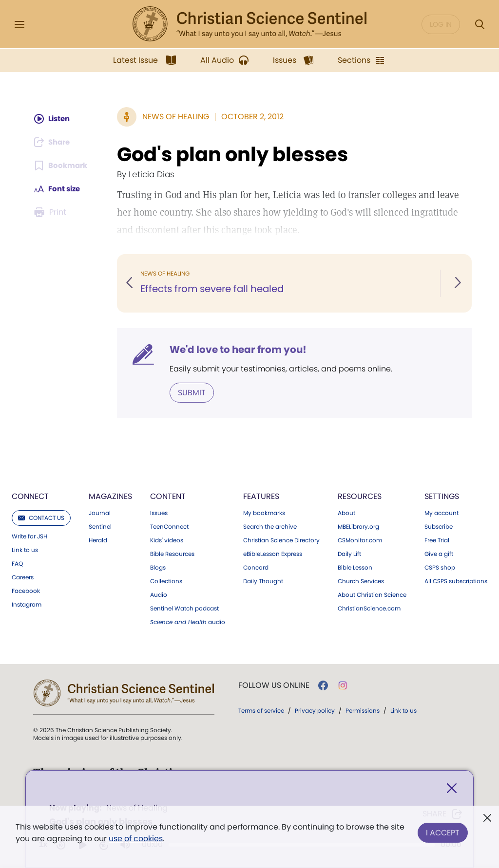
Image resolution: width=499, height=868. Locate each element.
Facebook (26, 591)
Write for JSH (29, 536)
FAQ (17, 563)
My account (441, 513)
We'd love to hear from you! (239, 350)
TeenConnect (169, 526)
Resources (360, 496)
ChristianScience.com (369, 608)
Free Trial (437, 540)
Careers (23, 577)
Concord (256, 567)
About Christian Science (372, 594)
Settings (442, 496)
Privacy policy (315, 710)
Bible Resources (172, 554)
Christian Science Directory (281, 540)
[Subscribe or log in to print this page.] (51, 212)
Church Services (361, 581)
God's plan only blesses (233, 154)
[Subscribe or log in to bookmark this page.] (62, 166)
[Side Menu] (19, 25)
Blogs (158, 567)
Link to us (25, 550)
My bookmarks (264, 513)
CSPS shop (440, 567)
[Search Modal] (480, 25)
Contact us (41, 517)
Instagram (27, 604)
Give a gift (439, 554)
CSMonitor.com (360, 540)
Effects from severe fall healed (214, 289)
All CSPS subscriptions (456, 581)
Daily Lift (349, 554)
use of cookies (136, 839)
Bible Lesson (355, 567)
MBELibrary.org (358, 526)
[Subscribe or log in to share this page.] (54, 142)
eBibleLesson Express (273, 554)
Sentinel (100, 526)
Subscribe (439, 526)
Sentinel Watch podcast (184, 608)
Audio (159, 594)
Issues (159, 513)
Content (168, 496)
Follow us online (274, 685)
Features (261, 496)
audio (188, 622)
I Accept (443, 831)
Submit (193, 392)
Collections (166, 581)
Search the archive (270, 526)
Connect (30, 496)
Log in (441, 24)
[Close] (452, 789)
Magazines (110, 496)
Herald (98, 540)
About (346, 513)
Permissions (363, 710)
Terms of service (261, 710)
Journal (100, 513)
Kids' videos (167, 540)
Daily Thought (263, 581)
